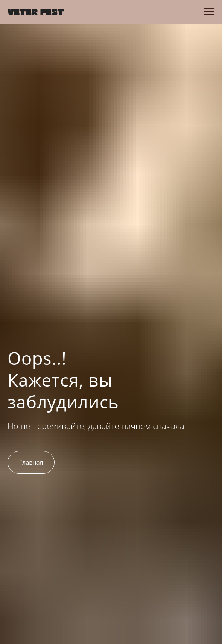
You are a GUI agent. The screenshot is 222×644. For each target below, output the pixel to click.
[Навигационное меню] (209, 12)
